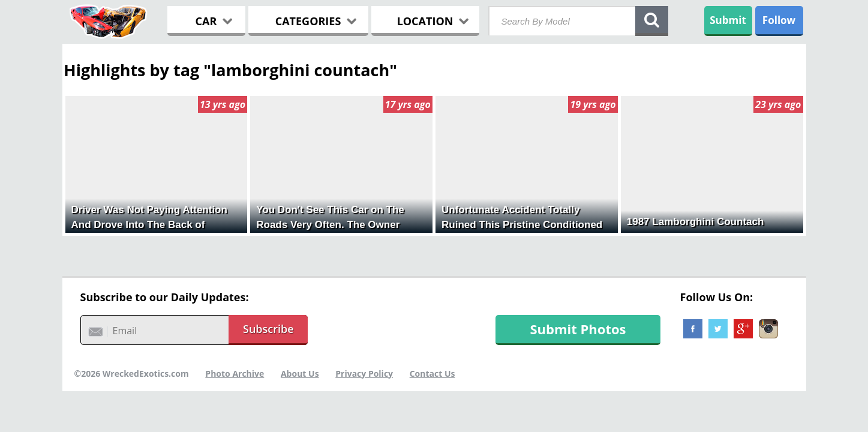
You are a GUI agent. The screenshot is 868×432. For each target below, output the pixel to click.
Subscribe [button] (268, 329)
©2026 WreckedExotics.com (132, 373)
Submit (728, 20)
